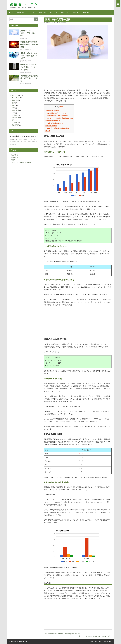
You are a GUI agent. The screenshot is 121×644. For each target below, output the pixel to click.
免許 (34, 142)
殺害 (32, 142)
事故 (13, 105)
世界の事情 (86, 12)
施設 (13, 142)
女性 (12, 136)
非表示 (61, 107)
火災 (15, 144)
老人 (18, 142)
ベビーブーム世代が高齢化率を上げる (60, 118)
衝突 (18, 139)
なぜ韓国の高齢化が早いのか (57, 116)
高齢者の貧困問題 (51, 126)
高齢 (33, 136)
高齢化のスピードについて (57, 113)
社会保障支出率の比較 (55, 123)
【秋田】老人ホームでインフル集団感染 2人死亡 (29, 56)
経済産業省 (14, 158)
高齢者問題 (21, 12)
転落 (13, 144)
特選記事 (75, 12)
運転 (21, 139)
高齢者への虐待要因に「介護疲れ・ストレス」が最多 (29, 67)
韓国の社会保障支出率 (52, 121)
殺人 (29, 142)
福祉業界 (15, 123)
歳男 (15, 139)
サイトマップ (99, 641)
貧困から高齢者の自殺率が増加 (58, 128)
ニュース (31, 12)
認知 (25, 142)
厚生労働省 (14, 155)
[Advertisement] (78, 73)
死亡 (29, 136)
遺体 (34, 139)
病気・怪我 (65, 12)
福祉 (13, 120)
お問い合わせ (108, 641)
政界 (13, 113)
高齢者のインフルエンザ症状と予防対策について (29, 33)
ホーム (11, 12)
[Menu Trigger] (118, 4)
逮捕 (22, 136)
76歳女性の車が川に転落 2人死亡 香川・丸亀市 (29, 78)
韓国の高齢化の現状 (52, 111)
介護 (13, 108)
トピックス (53, 12)
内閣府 (13, 160)
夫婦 (22, 142)
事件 (13, 103)
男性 (25, 136)
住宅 (31, 139)
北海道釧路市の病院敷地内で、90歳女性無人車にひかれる (63, 634)
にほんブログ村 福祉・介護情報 (21, 162)
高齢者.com (24, 641)
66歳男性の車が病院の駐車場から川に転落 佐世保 (29, 44)
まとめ (47, 131)
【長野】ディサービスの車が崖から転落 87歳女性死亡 (93, 636)
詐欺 (26, 139)
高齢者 (17, 136)
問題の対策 (42, 12)
